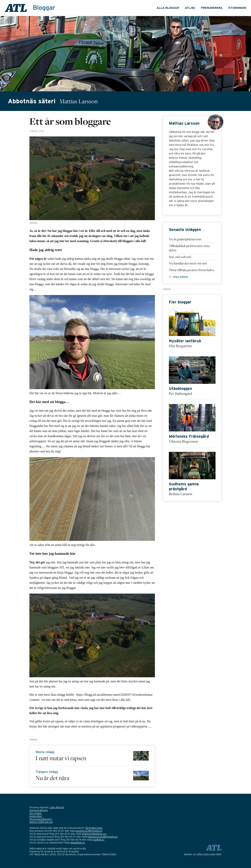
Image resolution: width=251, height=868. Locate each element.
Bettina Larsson (181, 494)
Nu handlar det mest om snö (188, 263)
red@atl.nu (99, 840)
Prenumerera (212, 8)
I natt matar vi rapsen (61, 758)
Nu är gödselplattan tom (185, 239)
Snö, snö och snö (180, 257)
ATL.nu (190, 8)
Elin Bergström (180, 346)
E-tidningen (237, 8)
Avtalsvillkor (36, 816)
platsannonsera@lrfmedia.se (103, 837)
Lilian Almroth (57, 807)
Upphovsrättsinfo (39, 810)
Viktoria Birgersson (183, 441)
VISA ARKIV (181, 277)
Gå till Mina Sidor (94, 828)
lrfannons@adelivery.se (94, 834)
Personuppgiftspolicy (41, 819)
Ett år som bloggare (70, 121)
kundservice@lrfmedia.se (89, 831)
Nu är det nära (52, 778)
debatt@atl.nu (78, 843)
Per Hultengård (180, 393)
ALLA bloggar (168, 8)
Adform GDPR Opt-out (41, 822)
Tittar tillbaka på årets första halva (191, 270)
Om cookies (35, 813)
